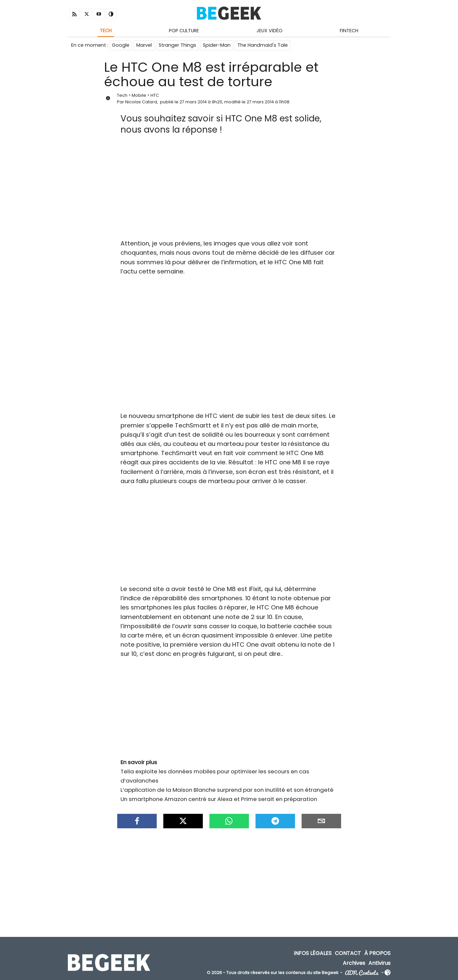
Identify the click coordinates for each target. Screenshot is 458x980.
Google (121, 45)
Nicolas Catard (141, 102)
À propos (377, 954)
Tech (106, 31)
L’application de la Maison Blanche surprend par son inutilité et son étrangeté (227, 790)
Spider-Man (217, 45)
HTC (155, 96)
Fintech (349, 31)
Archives (354, 963)
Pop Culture (184, 31)
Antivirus (379, 963)
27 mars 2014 (193, 102)
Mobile (139, 96)
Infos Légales (313, 954)
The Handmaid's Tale (263, 45)
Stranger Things (178, 45)
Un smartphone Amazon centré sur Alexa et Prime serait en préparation (219, 800)
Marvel (144, 45)
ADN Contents (362, 973)
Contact (348, 954)
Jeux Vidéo (269, 31)
